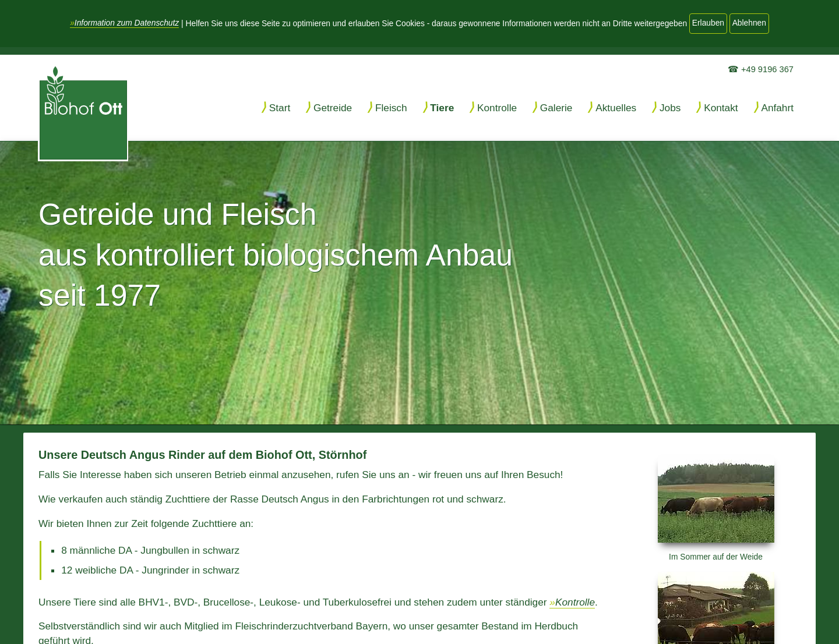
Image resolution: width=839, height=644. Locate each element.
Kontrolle (497, 108)
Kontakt (721, 108)
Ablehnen (749, 23)
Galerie (556, 108)
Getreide (333, 108)
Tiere (442, 108)
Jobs (670, 108)
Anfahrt (777, 108)
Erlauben (708, 23)
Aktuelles (616, 108)
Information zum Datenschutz (127, 23)
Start (280, 108)
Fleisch (391, 108)
